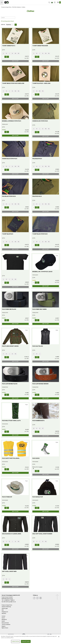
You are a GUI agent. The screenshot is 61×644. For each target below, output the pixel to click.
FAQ (3, 610)
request (41, 467)
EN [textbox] (58, 2)
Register (4, 626)
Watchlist (4, 613)
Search (3, 618)
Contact (4, 616)
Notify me (33, 469)
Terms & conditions (6, 625)
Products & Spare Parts (6, 7)
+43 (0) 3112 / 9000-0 (9, 600)
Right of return (5, 628)
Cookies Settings (15, 641)
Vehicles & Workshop (6, 607)
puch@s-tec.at (12, 602)
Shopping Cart (5, 612)
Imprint (3, 621)
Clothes (24, 7)
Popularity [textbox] (9, 25)
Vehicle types (5, 608)
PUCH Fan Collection (17, 7)
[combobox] (59, 2)
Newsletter (4, 620)
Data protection (5, 623)
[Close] (59, 637)
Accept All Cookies (26, 641)
